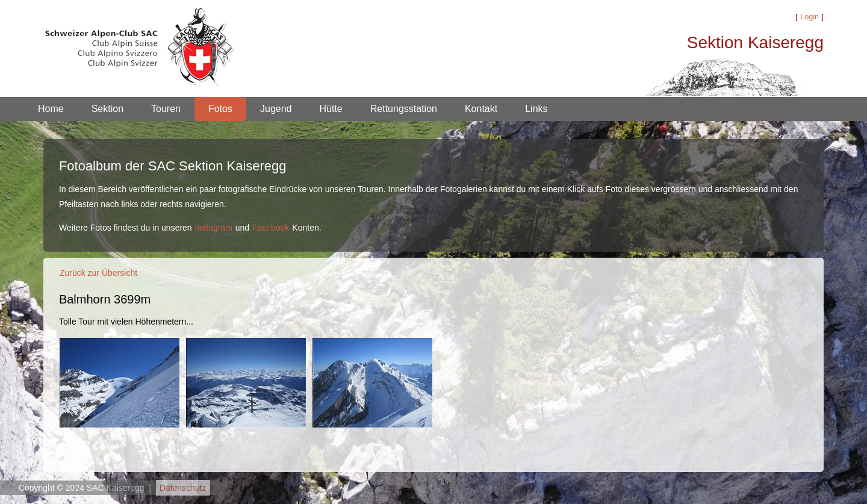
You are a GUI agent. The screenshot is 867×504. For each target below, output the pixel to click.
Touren (166, 109)
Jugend (276, 109)
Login (810, 17)
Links (536, 109)
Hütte (331, 109)
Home (51, 109)
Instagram (214, 228)
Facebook (271, 228)
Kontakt (481, 109)
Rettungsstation (404, 109)
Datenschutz (183, 488)
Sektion (107, 109)
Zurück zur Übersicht (98, 273)
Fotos (220, 109)
